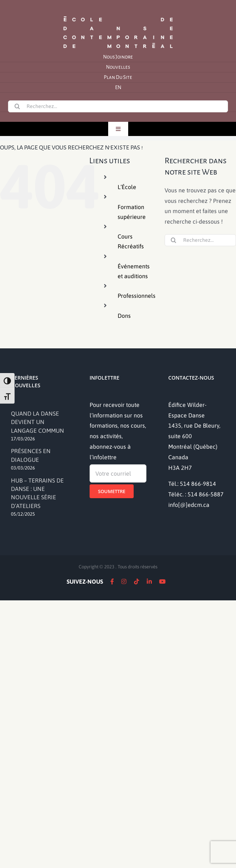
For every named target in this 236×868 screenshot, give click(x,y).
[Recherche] (17, 106)
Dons (124, 316)
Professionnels (137, 296)
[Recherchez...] (118, 106)
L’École (127, 187)
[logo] (118, 16)
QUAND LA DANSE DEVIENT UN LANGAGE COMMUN (38, 422)
